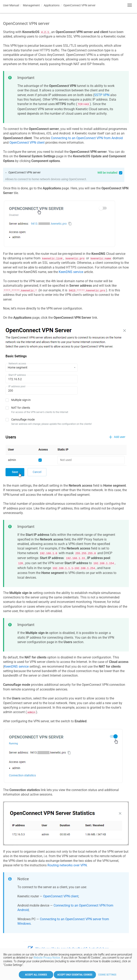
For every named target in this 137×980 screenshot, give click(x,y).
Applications (52, 5)
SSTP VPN (102, 95)
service (16, 666)
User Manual (11, 5)
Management (31, 5)
